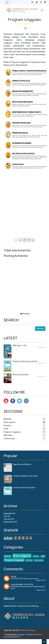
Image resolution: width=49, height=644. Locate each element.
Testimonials (9, 439)
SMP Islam (8, 435)
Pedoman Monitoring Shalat (25, 361)
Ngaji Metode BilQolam (22, 464)
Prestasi (7, 425)
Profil (6, 429)
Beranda (26, 314)
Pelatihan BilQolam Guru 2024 (25, 476)
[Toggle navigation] (7, 2)
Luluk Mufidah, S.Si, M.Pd (22, 584)
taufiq (13, 576)
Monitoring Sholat (20, 375)
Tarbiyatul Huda (28, 630)
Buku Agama (9, 422)
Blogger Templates (26, 635)
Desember (8, 513)
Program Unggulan (24, 20)
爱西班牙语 (15, 637)
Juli (5, 516)
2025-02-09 (41, 580)
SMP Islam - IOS (19, 346)
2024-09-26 (41, 590)
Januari (7, 519)
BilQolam (8, 419)
